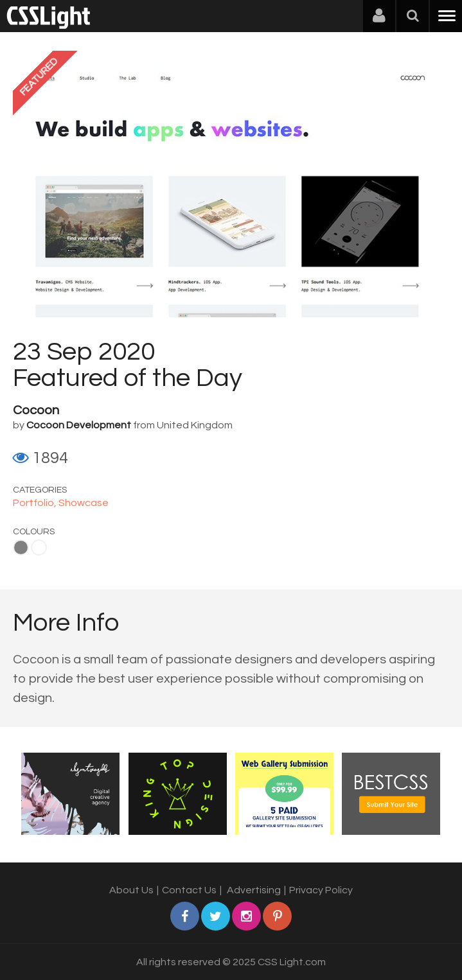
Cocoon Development (79, 425)
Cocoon (36, 410)
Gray (21, 547)
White (39, 547)
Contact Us (189, 890)
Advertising (254, 890)
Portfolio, (36, 503)
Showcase (84, 503)
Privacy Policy (321, 890)
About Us (131, 890)
